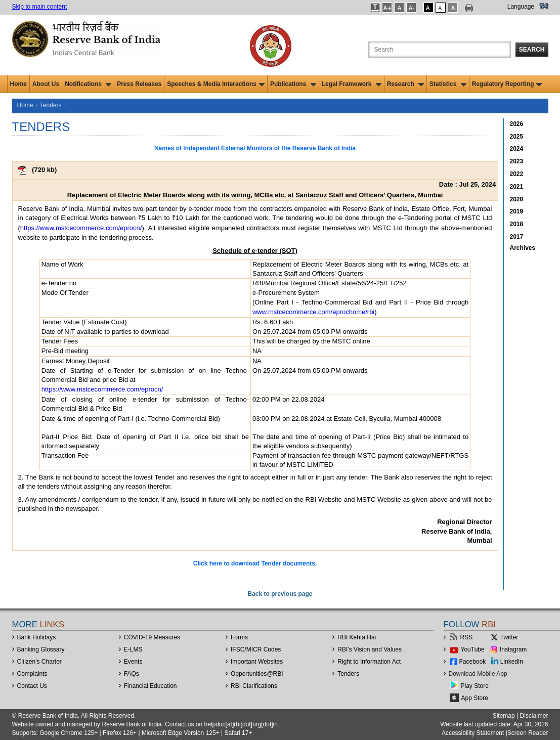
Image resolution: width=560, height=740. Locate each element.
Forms (239, 637)
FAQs (132, 674)
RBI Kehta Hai (357, 637)
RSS (467, 637)
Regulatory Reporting (507, 84)
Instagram (513, 649)
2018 (517, 224)
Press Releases (139, 84)
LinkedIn (512, 662)
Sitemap (504, 716)
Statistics (448, 84)
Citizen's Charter (39, 662)
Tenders (51, 105)
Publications (293, 84)
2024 (517, 149)
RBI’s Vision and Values (370, 649)
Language (521, 7)
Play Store (475, 686)
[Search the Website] (440, 50)
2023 (517, 161)
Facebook (473, 662)
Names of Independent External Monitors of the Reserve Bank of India (255, 148)
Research (405, 84)
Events (133, 662)
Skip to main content (40, 7)
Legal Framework (352, 84)
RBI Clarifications (254, 686)
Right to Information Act (369, 662)
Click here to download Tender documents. (255, 563)
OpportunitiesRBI (257, 674)
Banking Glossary (41, 649)
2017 (517, 237)
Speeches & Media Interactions (216, 84)
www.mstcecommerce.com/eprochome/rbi (313, 312)
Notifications (88, 84)
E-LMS (133, 649)
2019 (517, 211)
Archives (523, 248)
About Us (46, 84)
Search (532, 50)
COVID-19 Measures (152, 637)
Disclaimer (534, 716)
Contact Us (32, 686)
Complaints (32, 674)
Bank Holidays (37, 637)
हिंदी (544, 7)
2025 (517, 137)
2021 (517, 187)
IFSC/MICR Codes (256, 649)
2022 (517, 174)
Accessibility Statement (473, 733)
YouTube (473, 649)
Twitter (509, 637)
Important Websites (257, 662)
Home (18, 84)
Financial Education (150, 686)
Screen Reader (528, 733)
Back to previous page (280, 594)
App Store (475, 698)
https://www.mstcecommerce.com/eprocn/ (81, 228)
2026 (517, 124)
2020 (517, 199)
